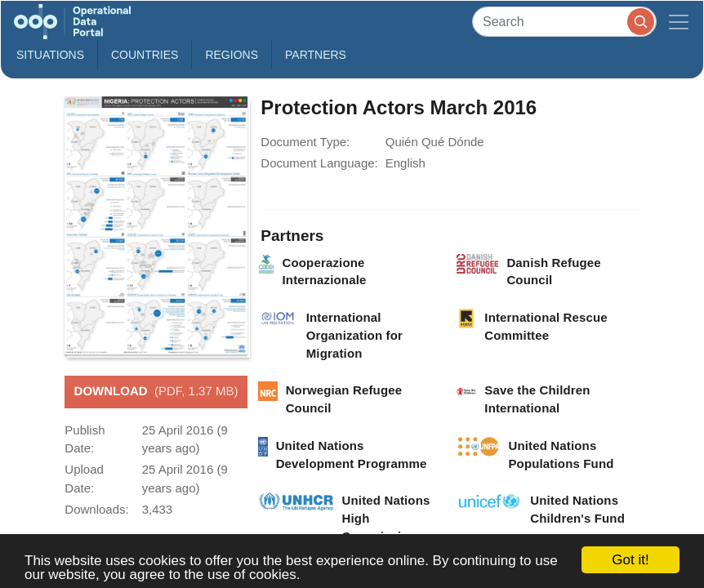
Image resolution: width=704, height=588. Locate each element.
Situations (50, 55)
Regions (232, 55)
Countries (145, 55)
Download (156, 392)
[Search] (564, 22)
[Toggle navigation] (679, 22)
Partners (316, 55)
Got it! (630, 560)
